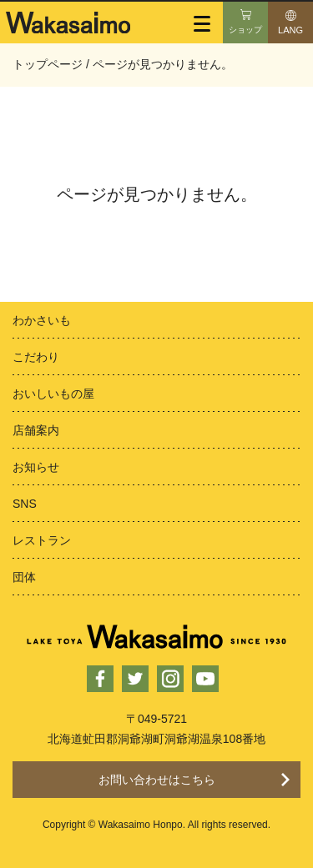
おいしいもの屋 (53, 394)
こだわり (36, 357)
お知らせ (36, 467)
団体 (24, 577)
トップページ (48, 64)
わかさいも (42, 320)
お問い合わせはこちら (157, 780)
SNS (25, 504)
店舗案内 (36, 430)
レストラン (42, 540)
